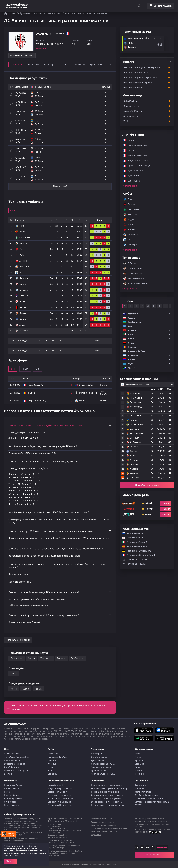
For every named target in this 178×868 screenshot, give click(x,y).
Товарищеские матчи (101, 767)
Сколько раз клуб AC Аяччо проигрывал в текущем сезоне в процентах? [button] (51, 531)
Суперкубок (130, 181)
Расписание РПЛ (132, 533)
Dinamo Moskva (131, 106)
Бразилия (139, 764)
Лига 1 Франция (12, 767)
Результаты (36, 65)
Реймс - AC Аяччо (19, 491)
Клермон (24, 296)
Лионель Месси (12, 788)
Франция (139, 761)
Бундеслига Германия (15, 764)
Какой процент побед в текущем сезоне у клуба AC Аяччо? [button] (43, 446)
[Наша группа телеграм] (137, 847)
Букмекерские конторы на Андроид (108, 805)
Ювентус (52, 764)
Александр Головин (13, 799)
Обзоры (78, 4)
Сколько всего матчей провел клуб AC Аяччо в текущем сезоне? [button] (46, 425)
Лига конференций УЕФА (103, 764)
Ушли (55, 369)
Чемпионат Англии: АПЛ (136, 73)
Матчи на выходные (134, 564)
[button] (147, 314)
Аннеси (23, 261)
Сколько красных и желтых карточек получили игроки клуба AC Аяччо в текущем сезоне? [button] (57, 565)
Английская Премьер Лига (17, 757)
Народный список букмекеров (105, 792)
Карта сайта (96, 835)
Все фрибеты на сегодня (59, 802)
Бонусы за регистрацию (59, 795)
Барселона (53, 754)
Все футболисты (12, 805)
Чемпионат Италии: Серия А (138, 83)
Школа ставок (121, 4)
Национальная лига (134, 155)
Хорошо (10, 861)
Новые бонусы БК (56, 785)
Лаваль (23, 313)
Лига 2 (48, 87)
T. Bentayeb (131, 263)
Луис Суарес (10, 802)
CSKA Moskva (130, 101)
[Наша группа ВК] (142, 847)
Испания (139, 771)
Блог (98, 4)
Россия (138, 754)
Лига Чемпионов (99, 757)
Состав (31, 658)
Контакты (139, 788)
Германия (139, 774)
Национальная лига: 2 (135, 145)
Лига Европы (97, 754)
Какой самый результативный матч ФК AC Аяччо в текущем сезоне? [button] (49, 512)
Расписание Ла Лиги (133, 546)
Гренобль (24, 290)
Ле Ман (23, 232)
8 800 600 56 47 (67, 843)
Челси (51, 767)
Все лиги (8, 774)
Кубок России (98, 761)
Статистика (42, 4)
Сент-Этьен (25, 238)
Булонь (23, 308)
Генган (23, 284)
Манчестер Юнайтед (57, 757)
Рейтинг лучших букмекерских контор (109, 788)
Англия (138, 757)
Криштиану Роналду (14, 785)
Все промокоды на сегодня (60, 799)
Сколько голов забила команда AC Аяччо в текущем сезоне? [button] (44, 592)
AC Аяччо (24, 331)
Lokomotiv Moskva (133, 111)
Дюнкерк (24, 278)
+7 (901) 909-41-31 (65, 840)
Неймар (8, 792)
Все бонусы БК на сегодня (60, 805)
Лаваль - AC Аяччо (20, 474)
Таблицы (61, 658)
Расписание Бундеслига (135, 551)
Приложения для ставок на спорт (107, 785)
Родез (22, 249)
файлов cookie (11, 855)
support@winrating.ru (56, 848)
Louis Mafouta (133, 273)
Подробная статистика (147, 485)
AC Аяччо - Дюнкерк (21, 481)
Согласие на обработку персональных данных (153, 803)
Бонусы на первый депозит (60, 788)
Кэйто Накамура (134, 278)
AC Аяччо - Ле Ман (20, 488)
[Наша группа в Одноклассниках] (153, 847)
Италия (138, 767)
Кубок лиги (130, 176)
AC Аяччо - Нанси (19, 494)
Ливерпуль (53, 761)
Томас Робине (133, 268)
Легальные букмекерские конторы (107, 795)
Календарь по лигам (135, 560)
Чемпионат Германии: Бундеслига (140, 78)
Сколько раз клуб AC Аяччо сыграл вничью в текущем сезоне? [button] (45, 461)
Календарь (55, 65)
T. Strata (32, 393)
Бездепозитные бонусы (59, 792)
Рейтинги (56, 4)
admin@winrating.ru (76, 851)
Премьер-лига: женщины (137, 166)
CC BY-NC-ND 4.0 (148, 832)
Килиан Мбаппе (12, 795)
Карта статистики (143, 792)
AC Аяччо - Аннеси (20, 478)
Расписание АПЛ (132, 538)
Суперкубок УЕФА (99, 771)
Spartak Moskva (131, 116)
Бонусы (67, 4)
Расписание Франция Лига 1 (137, 555)
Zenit (126, 121)
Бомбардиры (77, 658)
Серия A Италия (12, 754)
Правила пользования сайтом (149, 799)
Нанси (23, 302)
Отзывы (107, 4)
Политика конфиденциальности (104, 832)
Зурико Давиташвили (136, 283)
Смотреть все (129, 186)
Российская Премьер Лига (17, 771)
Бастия (23, 319)
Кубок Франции (132, 171)
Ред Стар (24, 243)
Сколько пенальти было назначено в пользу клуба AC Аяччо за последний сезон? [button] (56, 548)
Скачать (88, 4)
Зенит (51, 771)
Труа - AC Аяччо (18, 484)
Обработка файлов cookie (146, 795)
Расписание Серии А (133, 542)
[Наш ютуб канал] (147, 847)
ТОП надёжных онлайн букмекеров (108, 799)
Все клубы (52, 774)
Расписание (17, 658)
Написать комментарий (18, 640)
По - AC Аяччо (17, 504)
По (21, 273)
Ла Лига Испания (12, 761)
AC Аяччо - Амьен (19, 501)
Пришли (36, 369)
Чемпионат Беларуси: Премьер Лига (142, 67)
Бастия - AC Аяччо (20, 498)
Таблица (75, 65)
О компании (140, 785)
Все (17, 369)
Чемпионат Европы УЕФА (103, 774)
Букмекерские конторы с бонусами (108, 802)
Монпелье (24, 267)
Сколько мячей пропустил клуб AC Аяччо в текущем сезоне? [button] (44, 615)
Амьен (22, 325)
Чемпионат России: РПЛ (136, 88)
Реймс (23, 255)
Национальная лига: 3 (135, 161)
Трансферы (94, 65)
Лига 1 (127, 140)
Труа (22, 226)
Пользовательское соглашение (104, 825)
